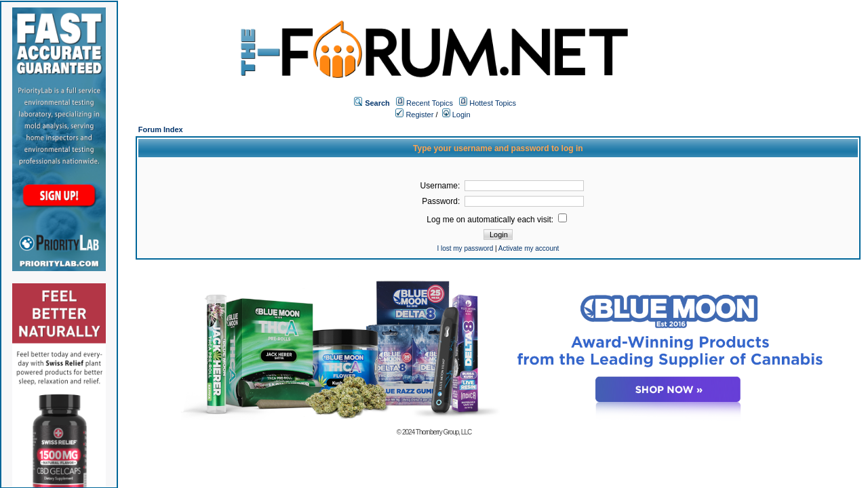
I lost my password (465, 248)
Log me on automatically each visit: (497, 220)
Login (456, 115)
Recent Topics (430, 103)
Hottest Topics (493, 103)
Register (414, 115)
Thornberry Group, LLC (443, 432)
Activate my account (529, 248)
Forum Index (161, 129)
